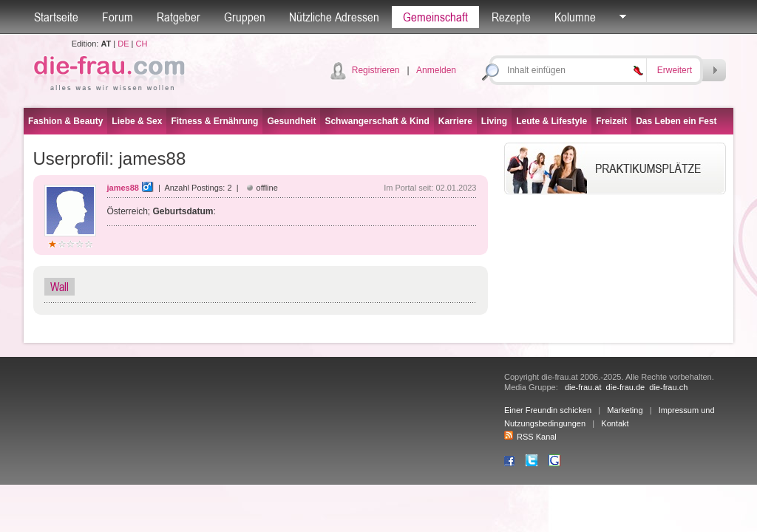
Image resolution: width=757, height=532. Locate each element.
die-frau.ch (668, 387)
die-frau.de (626, 387)
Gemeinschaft (435, 17)
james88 (123, 188)
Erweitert (675, 70)
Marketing (625, 410)
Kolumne (575, 17)
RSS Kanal (530, 437)
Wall (60, 287)
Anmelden (436, 70)
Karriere (455, 121)
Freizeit (611, 121)
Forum (118, 17)
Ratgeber (179, 17)
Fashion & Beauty (65, 121)
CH (141, 44)
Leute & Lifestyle (551, 121)
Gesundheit (291, 121)
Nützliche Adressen (334, 17)
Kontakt (615, 423)
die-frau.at (583, 387)
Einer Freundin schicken (548, 410)
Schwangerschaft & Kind (377, 121)
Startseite (56, 17)
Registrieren (376, 70)
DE (123, 44)
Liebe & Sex (137, 121)
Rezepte (511, 17)
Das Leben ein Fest (676, 121)
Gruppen (245, 17)
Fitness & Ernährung (214, 121)
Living (494, 121)
